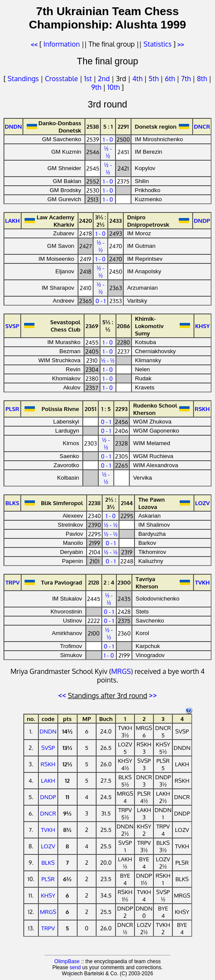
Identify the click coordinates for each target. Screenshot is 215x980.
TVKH (48, 830)
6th (171, 79)
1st (89, 79)
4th (138, 79)
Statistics (157, 44)
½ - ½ (108, 152)
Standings (23, 79)
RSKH (48, 764)
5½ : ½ (108, 326)
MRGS (121, 671)
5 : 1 (108, 126)
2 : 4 (109, 582)
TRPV (48, 928)
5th (154, 79)
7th (187, 79)
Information (62, 44)
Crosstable (61, 79)
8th (203, 79)
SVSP (48, 748)
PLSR (48, 879)
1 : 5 (106, 409)
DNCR (48, 813)
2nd (104, 79)
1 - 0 (108, 139)
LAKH (48, 780)
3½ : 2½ (101, 221)
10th (114, 87)
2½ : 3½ (111, 503)
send (75, 967)
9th (97, 87)
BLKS (48, 862)
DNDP (48, 797)
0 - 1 (101, 301)
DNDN (48, 731)
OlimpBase (67, 961)
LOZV (48, 846)
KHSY (48, 895)
